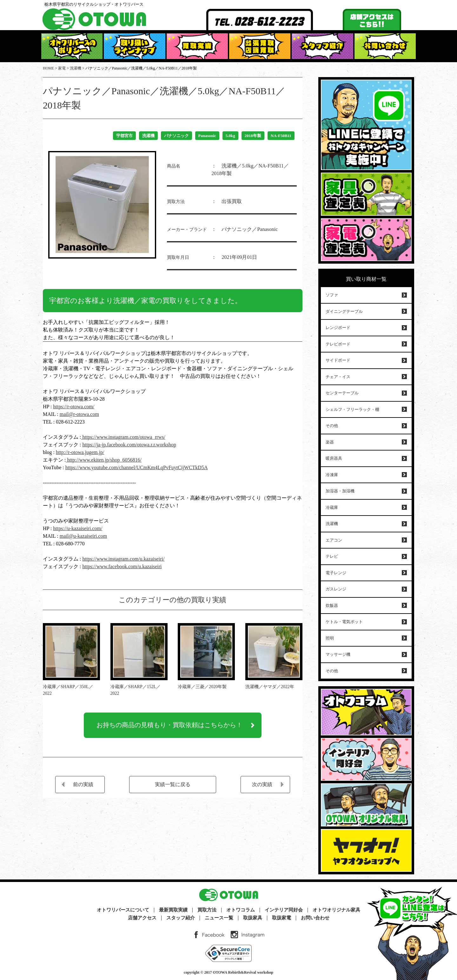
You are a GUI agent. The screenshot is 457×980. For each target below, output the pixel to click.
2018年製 (253, 136)
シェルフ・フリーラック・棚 (352, 409)
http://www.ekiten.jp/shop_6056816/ (104, 460)
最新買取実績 (173, 910)
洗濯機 (148, 136)
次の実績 (262, 786)
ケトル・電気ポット (344, 622)
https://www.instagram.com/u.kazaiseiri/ (123, 559)
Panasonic (207, 136)
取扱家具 (253, 918)
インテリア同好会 (284, 910)
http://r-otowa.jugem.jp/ (80, 452)
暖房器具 (334, 458)
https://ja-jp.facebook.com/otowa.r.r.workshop (129, 445)
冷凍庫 (332, 475)
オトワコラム (241, 910)
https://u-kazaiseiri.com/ (78, 528)
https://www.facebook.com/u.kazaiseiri (122, 566)
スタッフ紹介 (181, 918)
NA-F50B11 (281, 136)
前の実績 (83, 786)
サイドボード (338, 360)
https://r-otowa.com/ (74, 407)
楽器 (330, 442)
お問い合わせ (315, 918)
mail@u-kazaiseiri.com (83, 536)
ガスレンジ (336, 589)
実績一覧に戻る (173, 786)
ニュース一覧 (219, 918)
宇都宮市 (124, 136)
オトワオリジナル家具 (336, 910)
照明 (330, 638)
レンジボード (338, 328)
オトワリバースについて (123, 910)
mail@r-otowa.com (79, 414)
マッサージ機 (338, 654)
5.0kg (230, 136)
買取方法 (207, 910)
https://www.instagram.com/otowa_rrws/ (123, 437)
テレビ (332, 556)
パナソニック (176, 136)
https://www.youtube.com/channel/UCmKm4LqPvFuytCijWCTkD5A (137, 467)
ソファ (332, 295)
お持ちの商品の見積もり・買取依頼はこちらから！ (169, 726)
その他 (332, 426)
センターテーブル (342, 393)
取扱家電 (281, 918)
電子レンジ (336, 573)
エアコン (334, 540)
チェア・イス (338, 377)
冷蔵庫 (332, 507)
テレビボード (338, 344)
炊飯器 (332, 605)
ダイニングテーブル (344, 311)
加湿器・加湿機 (340, 491)
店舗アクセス (142, 918)
